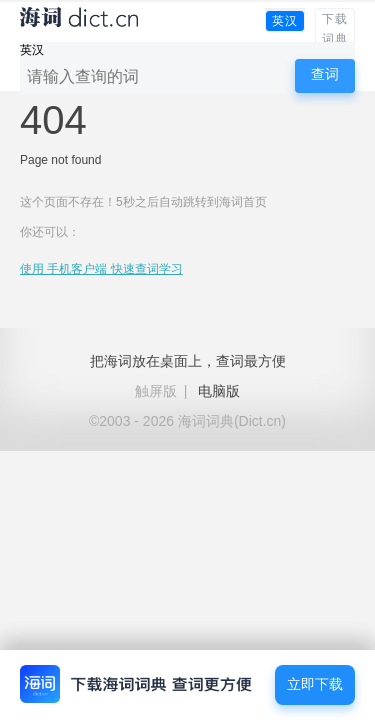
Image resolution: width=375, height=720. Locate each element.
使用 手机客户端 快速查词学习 (101, 269)
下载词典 (335, 29)
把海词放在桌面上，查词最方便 (188, 361)
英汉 (285, 21)
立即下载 (315, 684)
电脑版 (219, 391)
